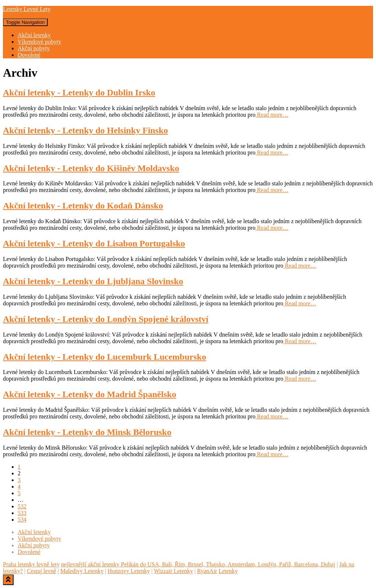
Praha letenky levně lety (31, 564)
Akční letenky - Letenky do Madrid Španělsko (90, 394)
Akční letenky (34, 35)
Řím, (180, 564)
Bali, (167, 564)
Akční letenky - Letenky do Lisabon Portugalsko (94, 243)
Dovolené (29, 55)
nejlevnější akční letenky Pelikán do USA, (111, 564)
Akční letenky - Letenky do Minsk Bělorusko (87, 432)
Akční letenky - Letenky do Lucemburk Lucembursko (104, 357)
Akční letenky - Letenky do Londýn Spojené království (106, 319)
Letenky (228, 571)
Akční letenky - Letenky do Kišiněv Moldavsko (91, 168)
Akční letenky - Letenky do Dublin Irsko (79, 92)
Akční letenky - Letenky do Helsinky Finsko (85, 130)
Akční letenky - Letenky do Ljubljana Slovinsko (93, 281)
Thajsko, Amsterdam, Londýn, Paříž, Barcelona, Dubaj (270, 564)
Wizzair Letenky (173, 571)
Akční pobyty (34, 48)
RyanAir (207, 571)
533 (22, 513)
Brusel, (195, 564)
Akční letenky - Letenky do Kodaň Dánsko (83, 206)
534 (22, 520)
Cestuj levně (41, 571)
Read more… (272, 115)
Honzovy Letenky (129, 571)
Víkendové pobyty (39, 42)
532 (22, 506)
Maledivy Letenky (82, 571)
